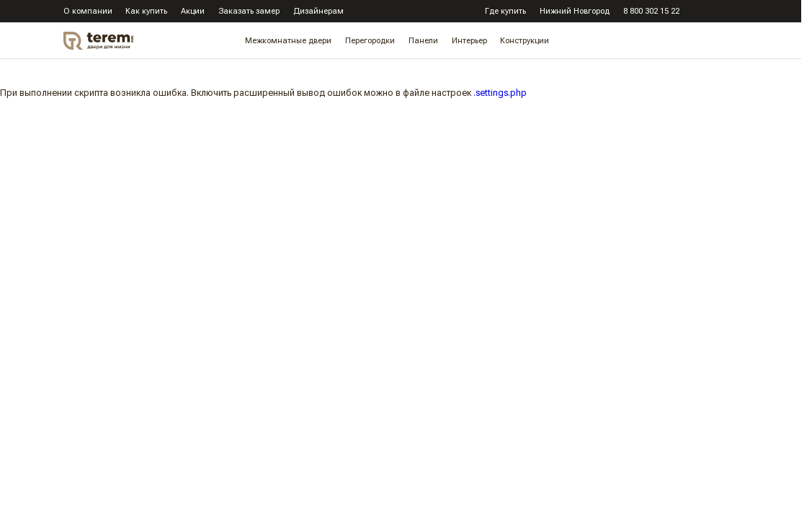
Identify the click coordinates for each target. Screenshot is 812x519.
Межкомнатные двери (288, 41)
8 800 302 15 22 (651, 11)
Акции (193, 11)
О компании (88, 11)
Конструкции (525, 41)
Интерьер (469, 41)
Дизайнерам (318, 11)
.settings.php (500, 93)
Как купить (146, 11)
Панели (423, 41)
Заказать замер (249, 11)
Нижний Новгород (575, 11)
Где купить (505, 11)
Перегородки (370, 41)
